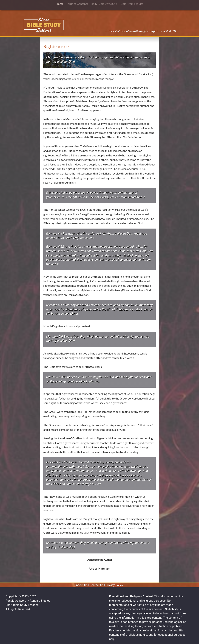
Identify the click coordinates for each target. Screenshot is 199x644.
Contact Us (97, 585)
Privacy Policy (114, 585)
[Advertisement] (20, 61)
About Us (82, 585)
